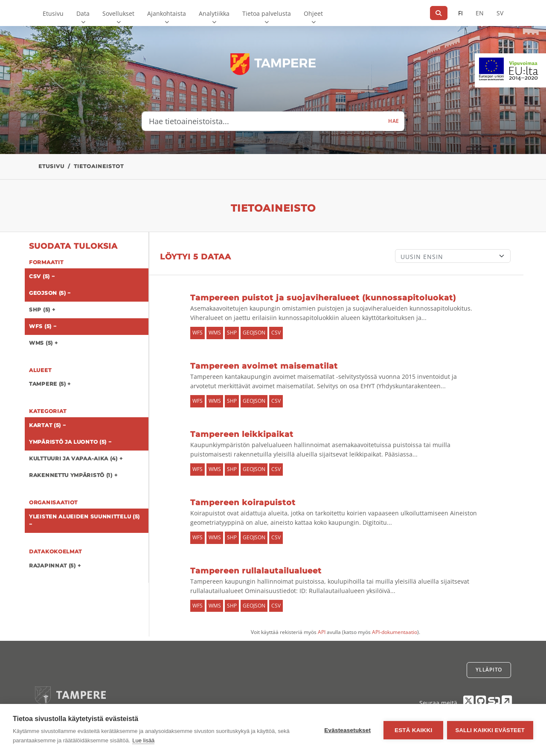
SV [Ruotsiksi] (500, 13)
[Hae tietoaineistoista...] (263, 121)
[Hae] (439, 13)
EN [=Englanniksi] (480, 13)
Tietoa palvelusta (267, 13)
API (322, 632)
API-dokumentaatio (395, 632)
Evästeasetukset (347, 730)
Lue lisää (143, 740)
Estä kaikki (412, 730)
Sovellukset (118, 13)
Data (83, 13)
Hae (394, 121)
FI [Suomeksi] (460, 13)
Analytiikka (214, 13)
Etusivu (53, 13)
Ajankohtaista (167, 13)
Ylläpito (489, 670)
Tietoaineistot (99, 166)
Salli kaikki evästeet (490, 730)
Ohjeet (313, 13)
